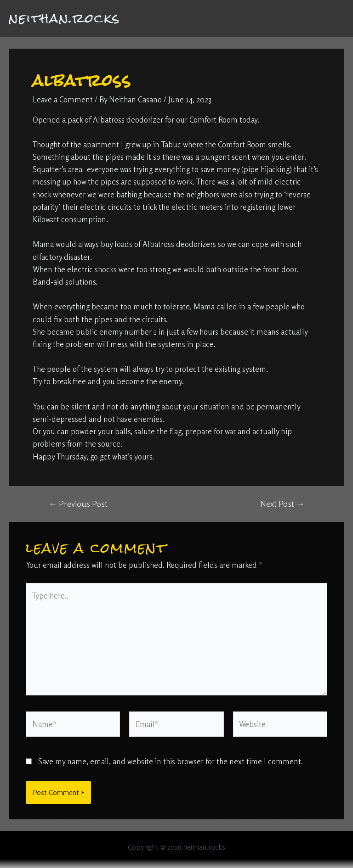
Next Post (282, 504)
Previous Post (78, 504)
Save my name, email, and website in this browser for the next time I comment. (171, 761)
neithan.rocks (65, 18)
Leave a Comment (63, 99)
